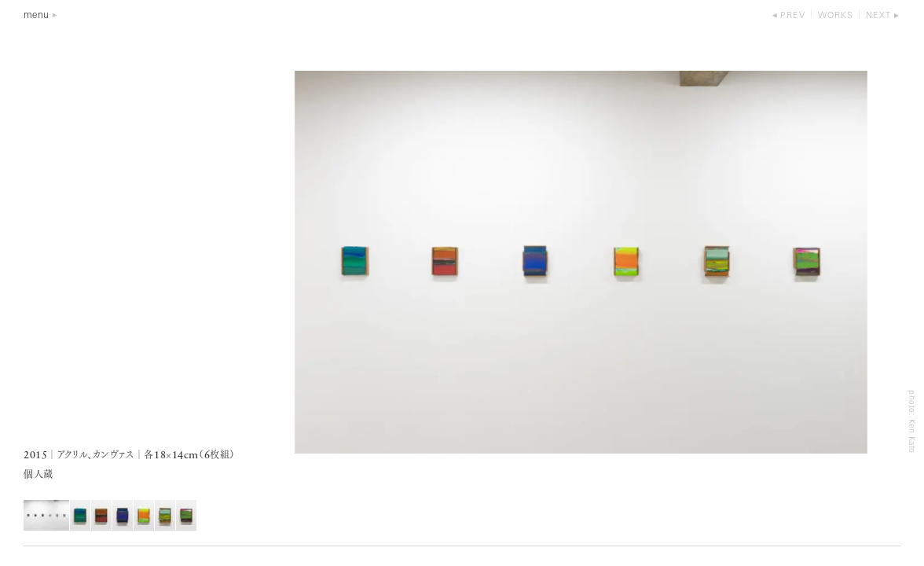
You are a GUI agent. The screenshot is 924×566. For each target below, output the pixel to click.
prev (793, 16)
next (878, 16)
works (836, 16)
